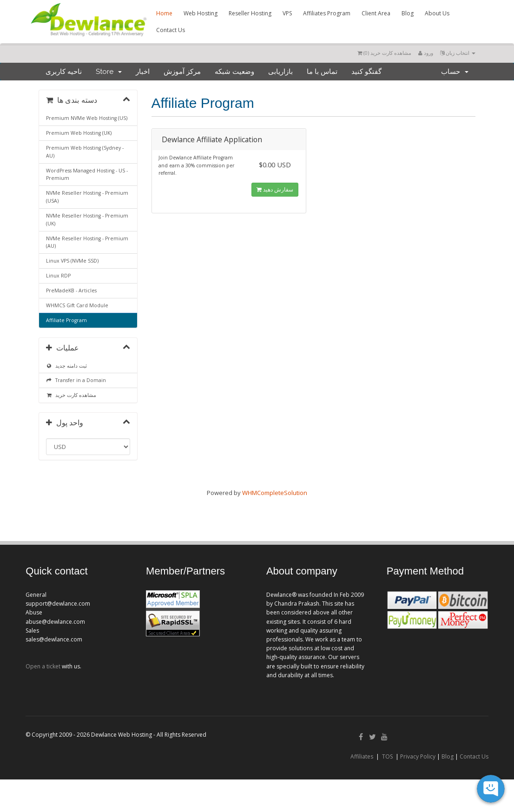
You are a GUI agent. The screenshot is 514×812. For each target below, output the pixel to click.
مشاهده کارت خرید (71, 395)
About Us (437, 13)
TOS (387, 756)
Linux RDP (58, 276)
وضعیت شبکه (234, 72)
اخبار (143, 72)
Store (109, 72)
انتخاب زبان (458, 53)
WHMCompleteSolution (275, 493)
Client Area (376, 13)
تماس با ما (322, 72)
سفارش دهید (275, 189)
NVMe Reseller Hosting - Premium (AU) (87, 242)
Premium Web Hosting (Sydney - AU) (85, 152)
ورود (426, 53)
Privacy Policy (418, 756)
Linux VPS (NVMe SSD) (72, 261)
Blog (408, 13)
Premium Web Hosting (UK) (79, 133)
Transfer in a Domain (76, 380)
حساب (455, 72)
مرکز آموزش (182, 72)
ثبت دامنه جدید (66, 366)
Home (164, 13)
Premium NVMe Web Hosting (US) (87, 118)
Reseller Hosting (250, 13)
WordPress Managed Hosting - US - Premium (87, 175)
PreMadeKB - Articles (71, 290)
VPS (287, 13)
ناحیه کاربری (64, 72)
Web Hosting (201, 13)
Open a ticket (43, 666)
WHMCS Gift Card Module (77, 305)
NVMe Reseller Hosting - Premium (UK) (87, 220)
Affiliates (362, 756)
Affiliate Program (66, 320)
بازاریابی (280, 72)
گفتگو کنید (366, 72)
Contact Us (171, 30)
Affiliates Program (327, 13)
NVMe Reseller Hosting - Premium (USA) (87, 197)
